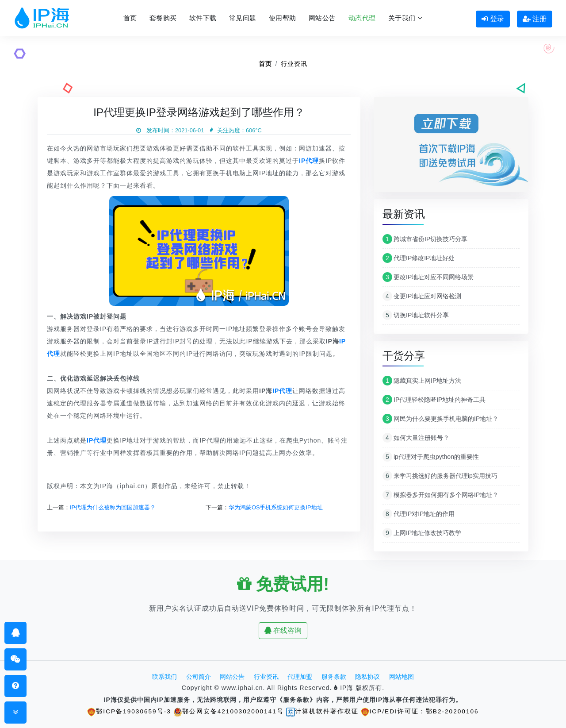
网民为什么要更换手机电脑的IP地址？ (440, 419)
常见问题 (243, 18)
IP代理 (282, 391)
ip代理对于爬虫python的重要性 (431, 457)
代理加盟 (300, 677)
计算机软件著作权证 (323, 711)
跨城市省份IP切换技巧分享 (425, 239)
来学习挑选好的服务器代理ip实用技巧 (440, 476)
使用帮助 (283, 18)
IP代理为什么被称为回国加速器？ (113, 507)
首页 (130, 18)
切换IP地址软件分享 (416, 315)
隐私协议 (367, 677)
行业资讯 (294, 64)
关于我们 (405, 18)
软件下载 (203, 18)
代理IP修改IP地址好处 (419, 258)
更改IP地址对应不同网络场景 (428, 277)
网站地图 (402, 677)
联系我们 (164, 677)
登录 (493, 19)
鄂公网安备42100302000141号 (228, 711)
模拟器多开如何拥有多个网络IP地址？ (440, 495)
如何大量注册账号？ (416, 438)
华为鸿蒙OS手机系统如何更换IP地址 (276, 507)
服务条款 (334, 677)
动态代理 (362, 18)
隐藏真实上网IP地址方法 (422, 381)
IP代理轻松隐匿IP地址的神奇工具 (434, 400)
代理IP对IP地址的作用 (419, 514)
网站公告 (322, 18)
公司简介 (199, 677)
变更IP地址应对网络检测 (422, 296)
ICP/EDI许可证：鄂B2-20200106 (421, 711)
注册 (535, 19)
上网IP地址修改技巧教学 (422, 533)
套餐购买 (163, 18)
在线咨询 (283, 630)
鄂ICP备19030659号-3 (128, 711)
